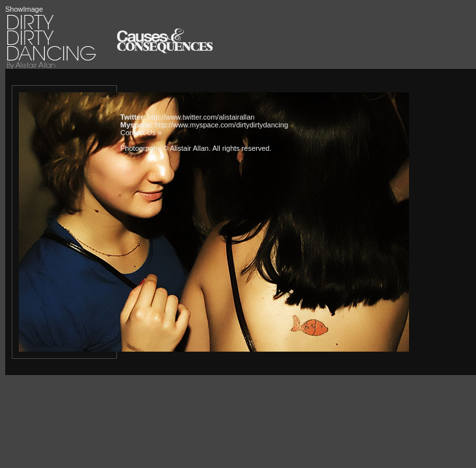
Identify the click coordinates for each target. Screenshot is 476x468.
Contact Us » (141, 133)
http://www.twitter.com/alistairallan (201, 117)
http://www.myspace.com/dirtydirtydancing (221, 125)
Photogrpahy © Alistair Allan (165, 148)
